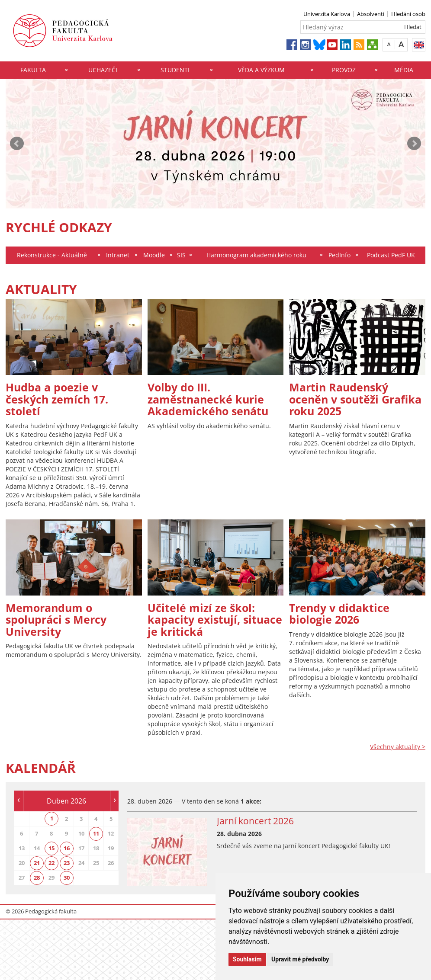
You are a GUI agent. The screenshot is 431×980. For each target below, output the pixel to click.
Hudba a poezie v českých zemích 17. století (57, 399)
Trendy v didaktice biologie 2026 (339, 614)
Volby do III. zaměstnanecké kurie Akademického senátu (208, 399)
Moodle (154, 255)
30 (67, 878)
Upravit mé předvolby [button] (300, 959)
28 (37, 878)
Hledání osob (408, 14)
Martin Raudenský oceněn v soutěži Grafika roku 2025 (355, 399)
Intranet (118, 255)
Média (404, 70)
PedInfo (339, 255)
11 (96, 833)
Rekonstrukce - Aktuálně (52, 255)
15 (51, 848)
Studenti (175, 70)
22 (51, 863)
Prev (17, 144)
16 (67, 848)
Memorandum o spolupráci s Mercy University (56, 620)
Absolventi (371, 14)
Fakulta (33, 70)
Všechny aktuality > (398, 747)
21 (37, 863)
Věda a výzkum (261, 70)
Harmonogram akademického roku (256, 255)
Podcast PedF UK (391, 255)
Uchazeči (103, 70)
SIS (181, 255)
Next (414, 144)
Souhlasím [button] (247, 959)
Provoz (344, 70)
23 (67, 863)
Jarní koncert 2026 (255, 821)
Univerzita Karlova (327, 14)
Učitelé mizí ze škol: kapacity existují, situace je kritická (215, 620)
